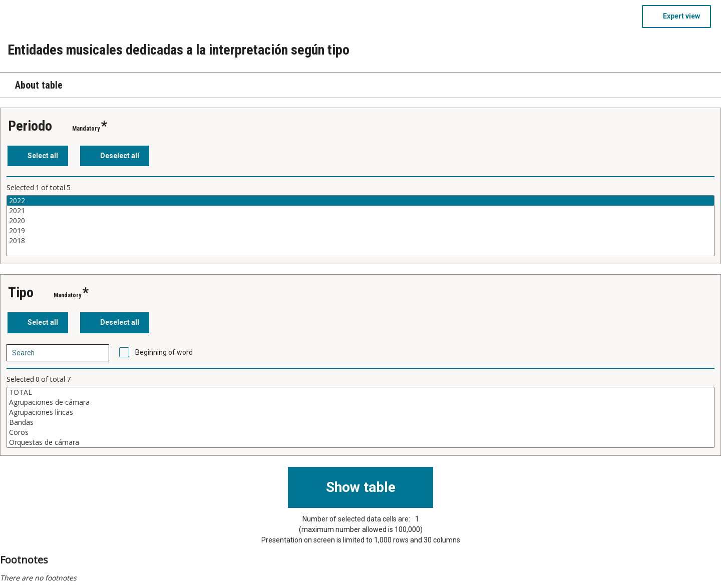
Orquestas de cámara (360, 442)
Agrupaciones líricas (360, 412)
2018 (360, 241)
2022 (360, 201)
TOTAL (360, 392)
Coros (360, 432)
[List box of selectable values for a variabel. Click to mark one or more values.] (360, 226)
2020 (360, 221)
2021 (360, 211)
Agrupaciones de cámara (360, 402)
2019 (360, 231)
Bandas (360, 422)
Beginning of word (164, 352)
